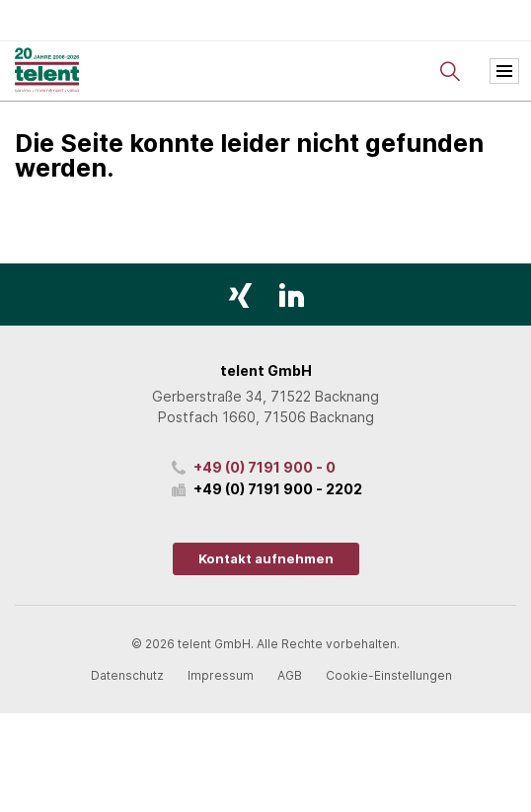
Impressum (221, 675)
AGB (290, 675)
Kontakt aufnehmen (266, 558)
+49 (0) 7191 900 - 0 (265, 467)
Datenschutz (127, 675)
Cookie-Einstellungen (389, 675)
